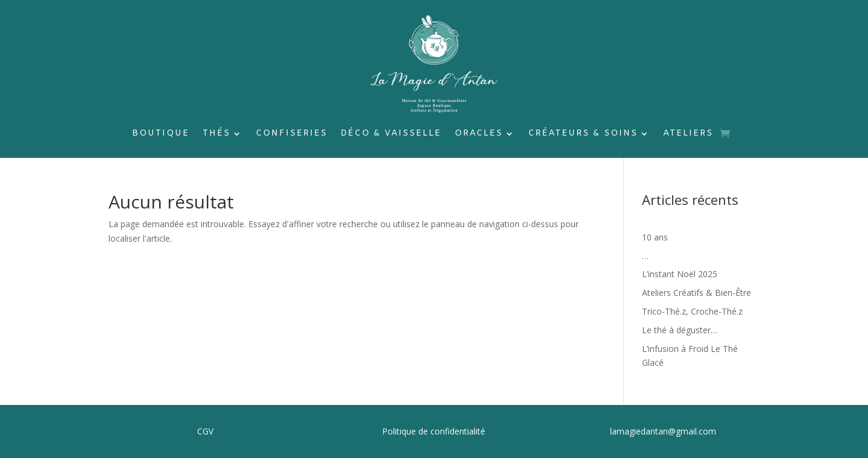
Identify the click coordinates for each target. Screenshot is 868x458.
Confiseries (291, 134)
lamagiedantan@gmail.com (663, 431)
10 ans (655, 237)
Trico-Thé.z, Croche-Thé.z (692, 311)
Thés (216, 134)
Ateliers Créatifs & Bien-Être (697, 293)
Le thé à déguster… (680, 330)
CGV (205, 431)
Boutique (161, 134)
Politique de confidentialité (434, 431)
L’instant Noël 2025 (680, 274)
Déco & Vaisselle (391, 134)
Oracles (479, 134)
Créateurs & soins (583, 134)
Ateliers (688, 134)
